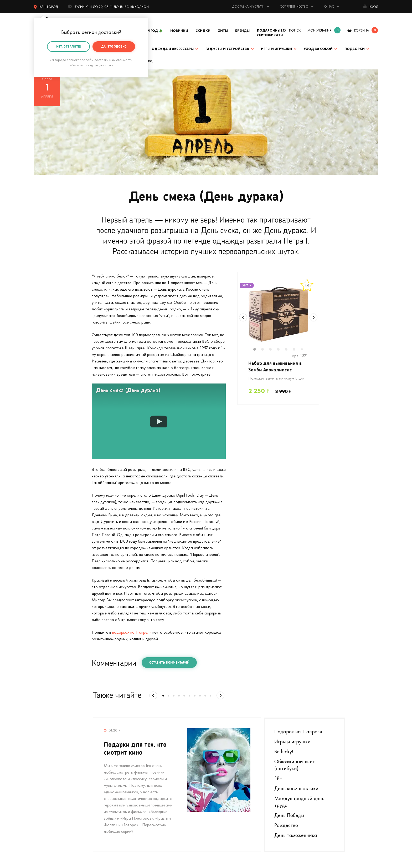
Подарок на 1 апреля (298, 731)
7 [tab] (304, 350)
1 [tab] (257, 350)
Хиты (223, 31)
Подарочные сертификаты (270, 33)
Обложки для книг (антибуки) (294, 765)
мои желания (319, 30)
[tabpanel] (278, 314)
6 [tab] (297, 350)
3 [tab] (273, 350)
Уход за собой (318, 49)
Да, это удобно (114, 46)
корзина (362, 30)
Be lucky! (284, 751)
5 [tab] (289, 350)
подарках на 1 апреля (132, 632)
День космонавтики (296, 788)
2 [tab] (265, 350)
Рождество (286, 825)
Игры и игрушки (276, 49)
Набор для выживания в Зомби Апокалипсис (275, 366)
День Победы (289, 815)
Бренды (242, 31)
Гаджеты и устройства (227, 49)
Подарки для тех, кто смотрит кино (135, 748)
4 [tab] (281, 350)
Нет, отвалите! (69, 46)
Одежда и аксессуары (173, 49)
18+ (278, 778)
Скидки (203, 31)
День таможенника (296, 835)
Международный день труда (299, 802)
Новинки (179, 31)
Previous (243, 317)
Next (313, 317)
